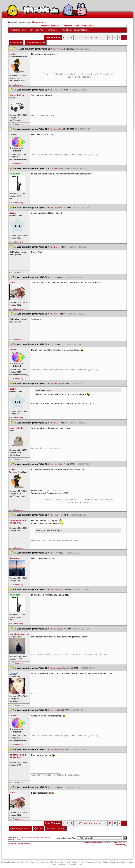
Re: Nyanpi (55, 247)
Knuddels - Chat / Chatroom (109, 843)
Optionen (16, 43)
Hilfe (77, 26)
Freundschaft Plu (94, 862)
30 (95, 37)
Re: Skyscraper (56, 590)
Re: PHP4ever (59, 49)
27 (80, 37)
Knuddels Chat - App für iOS (58, 862)
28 (85, 37)
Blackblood (25, 837)
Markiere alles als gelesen (20, 843)
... (76, 37)
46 (115, 37)
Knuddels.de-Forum (18, 30)
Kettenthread (54, 30)
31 (101, 37)
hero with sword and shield (40, 837)
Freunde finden (78, 862)
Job (80, 864)
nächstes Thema (56, 828)
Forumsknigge (87, 26)
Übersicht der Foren (50, 26)
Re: (52, 277)
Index (38, 828)
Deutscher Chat (9, 862)
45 (110, 37)
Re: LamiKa (55, 710)
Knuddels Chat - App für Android (31, 862)
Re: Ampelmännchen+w (59, 668)
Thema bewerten (36, 43)
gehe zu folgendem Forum (67, 838)
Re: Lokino (54, 90)
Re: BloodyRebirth (57, 129)
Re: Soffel (54, 314)
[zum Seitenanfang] (16, 85)
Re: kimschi (55, 168)
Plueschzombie (14, 839)
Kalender (68, 26)
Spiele (106, 862)
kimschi (49, 390)
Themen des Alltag (37, 30)
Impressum (72, 864)
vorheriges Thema (20, 828)
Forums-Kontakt (90, 843)
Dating (113, 862)
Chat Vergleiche (59, 864)
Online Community (125, 862)
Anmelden (38, 22)
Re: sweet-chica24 (57, 464)
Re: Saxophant (56, 208)
